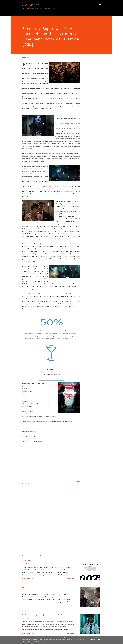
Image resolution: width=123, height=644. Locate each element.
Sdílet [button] (91, 63)
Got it (99, 640)
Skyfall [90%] (27, 560)
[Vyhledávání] (92, 5)
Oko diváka (31, 5)
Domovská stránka (27, 12)
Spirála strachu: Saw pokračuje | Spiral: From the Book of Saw (43, 615)
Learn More (92, 640)
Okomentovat (30, 606)
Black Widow (27, 588)
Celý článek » (71, 579)
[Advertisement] (49, 536)
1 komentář (30, 579)
